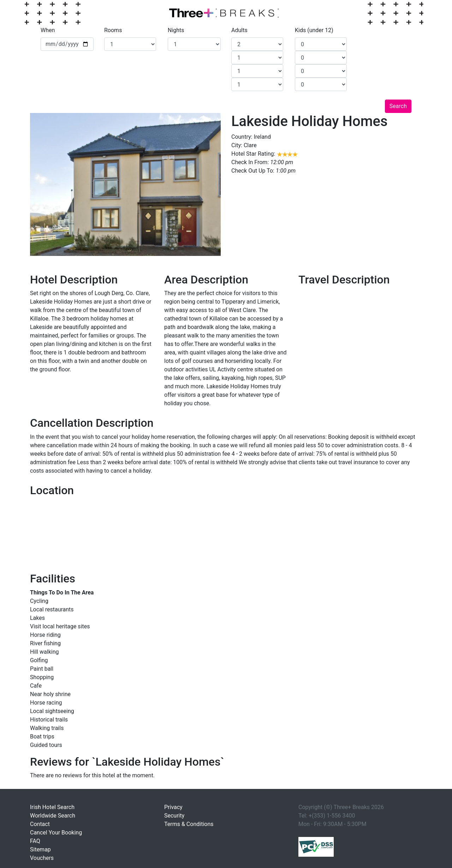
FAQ (35, 841)
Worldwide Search (53, 816)
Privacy (173, 807)
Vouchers (42, 858)
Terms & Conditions (189, 824)
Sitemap (40, 849)
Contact (40, 824)
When (48, 30)
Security (174, 816)
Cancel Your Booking (56, 833)
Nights (176, 30)
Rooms (113, 30)
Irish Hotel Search (52, 807)
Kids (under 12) (314, 30)
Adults (239, 30)
